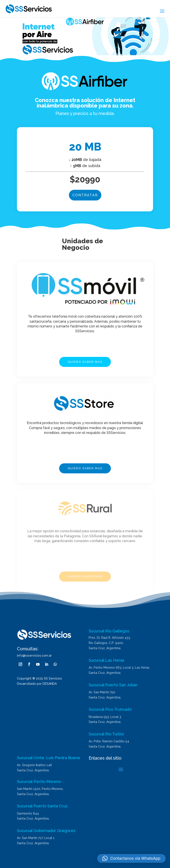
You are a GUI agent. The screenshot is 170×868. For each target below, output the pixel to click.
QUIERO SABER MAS (85, 362)
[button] (131, 858)
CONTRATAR (85, 195)
